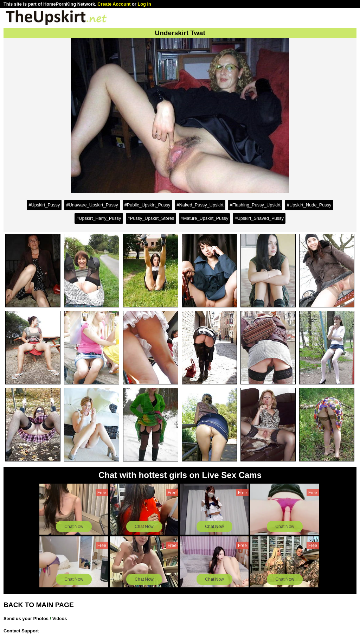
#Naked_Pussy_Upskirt (200, 205)
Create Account (114, 4)
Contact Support (21, 631)
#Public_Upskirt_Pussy (147, 205)
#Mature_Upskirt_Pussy (205, 218)
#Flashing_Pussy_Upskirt (255, 205)
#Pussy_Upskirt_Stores (151, 218)
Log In (144, 4)
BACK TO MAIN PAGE (39, 605)
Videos (60, 619)
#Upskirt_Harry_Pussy (99, 218)
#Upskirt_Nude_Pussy (309, 205)
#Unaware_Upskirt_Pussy (92, 205)
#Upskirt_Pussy (44, 205)
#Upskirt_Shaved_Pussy (259, 218)
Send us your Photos (26, 619)
